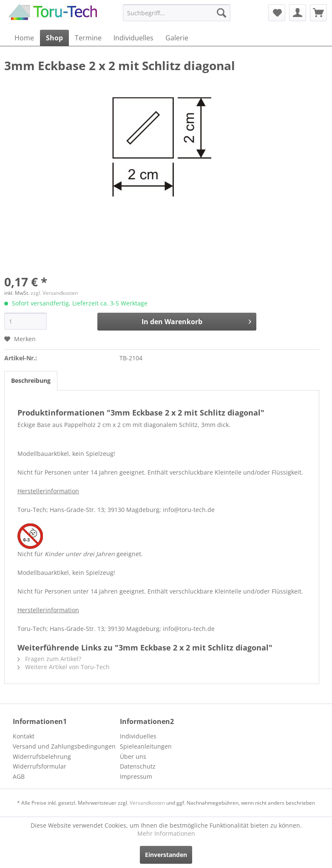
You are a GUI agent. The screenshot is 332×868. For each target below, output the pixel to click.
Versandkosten (147, 803)
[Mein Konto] (298, 13)
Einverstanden (166, 855)
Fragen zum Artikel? (49, 659)
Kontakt (24, 736)
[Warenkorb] (318, 13)
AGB (19, 776)
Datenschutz (138, 766)
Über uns (133, 756)
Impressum (136, 776)
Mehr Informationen (166, 833)
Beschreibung (31, 380)
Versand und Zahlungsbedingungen (64, 746)
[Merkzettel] (277, 13)
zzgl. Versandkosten (54, 293)
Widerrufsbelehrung (42, 756)
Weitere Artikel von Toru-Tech (64, 667)
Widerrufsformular (40, 766)
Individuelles (138, 736)
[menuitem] (177, 13)
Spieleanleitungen (146, 746)
